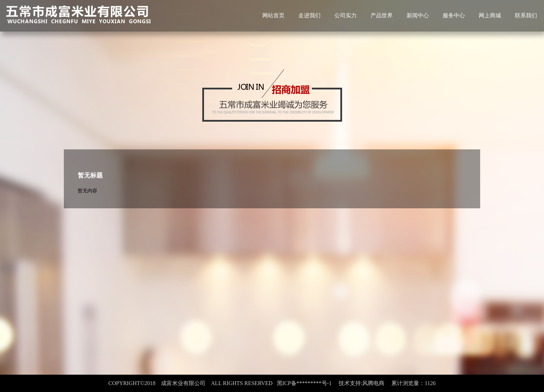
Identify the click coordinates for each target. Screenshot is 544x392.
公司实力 (346, 15)
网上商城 (490, 15)
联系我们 (526, 15)
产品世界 (382, 15)
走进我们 (309, 15)
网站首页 (273, 15)
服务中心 (454, 15)
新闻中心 (418, 15)
